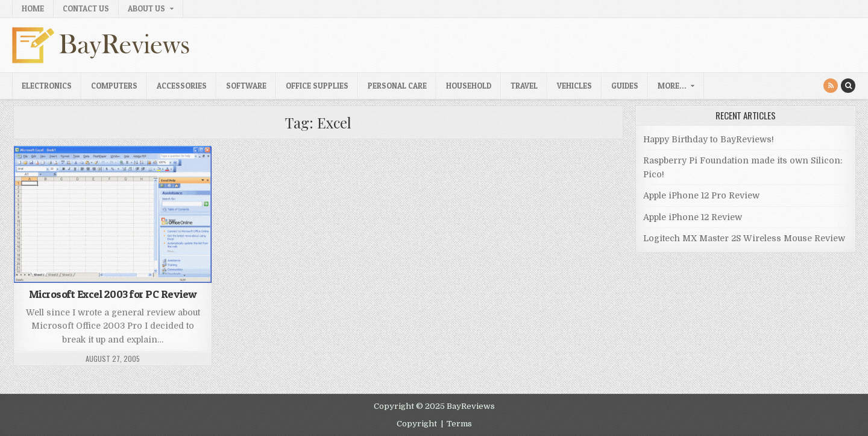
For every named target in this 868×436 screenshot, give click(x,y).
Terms (459, 424)
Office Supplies (317, 86)
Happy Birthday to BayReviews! (709, 139)
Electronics (47, 86)
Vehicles (574, 86)
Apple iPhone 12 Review (693, 217)
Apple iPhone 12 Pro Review (701, 195)
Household (469, 86)
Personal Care (397, 86)
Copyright (417, 424)
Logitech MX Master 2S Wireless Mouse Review (744, 238)
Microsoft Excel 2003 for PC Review (113, 294)
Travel (524, 86)
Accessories (182, 86)
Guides (625, 86)
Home (33, 8)
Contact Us (86, 8)
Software (246, 86)
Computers (114, 86)
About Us (146, 8)
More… (672, 86)
